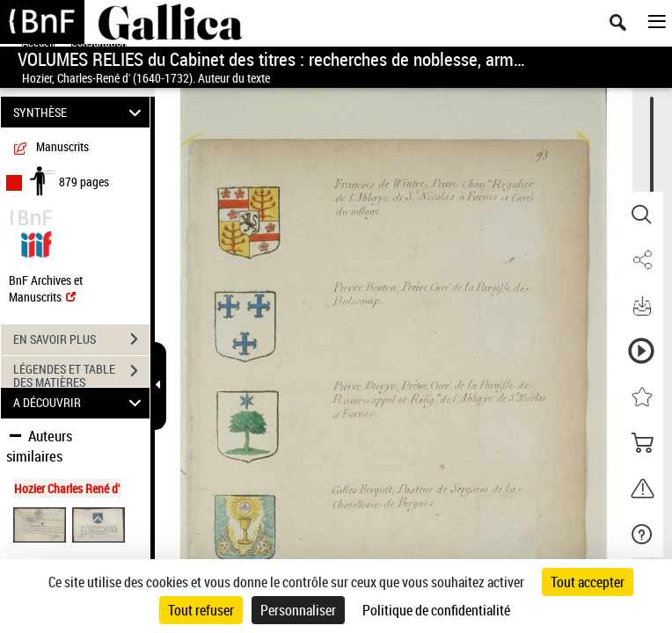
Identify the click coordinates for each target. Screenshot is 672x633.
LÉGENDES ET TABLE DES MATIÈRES (81, 373)
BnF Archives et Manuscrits (46, 288)
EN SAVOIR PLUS (81, 339)
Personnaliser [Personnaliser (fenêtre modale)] (298, 610)
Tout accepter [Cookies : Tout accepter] (588, 582)
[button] (641, 215)
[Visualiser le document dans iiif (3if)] (36, 242)
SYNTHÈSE (80, 112)
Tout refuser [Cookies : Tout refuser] (201, 610)
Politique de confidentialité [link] (436, 610)
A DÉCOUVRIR (80, 403)
